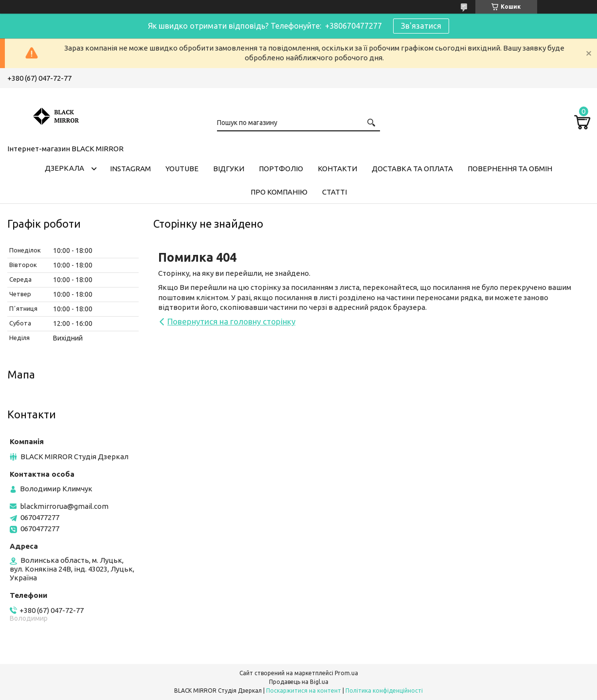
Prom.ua (346, 673)
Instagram (130, 169)
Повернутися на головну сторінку (231, 321)
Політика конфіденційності (384, 691)
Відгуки (229, 169)
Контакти (337, 169)
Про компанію (279, 192)
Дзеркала (64, 168)
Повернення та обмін (510, 169)
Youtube (182, 169)
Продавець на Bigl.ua (299, 682)
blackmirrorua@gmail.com (64, 506)
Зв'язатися (421, 26)
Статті (335, 192)
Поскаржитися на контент (304, 691)
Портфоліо (281, 169)
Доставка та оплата (412, 169)
